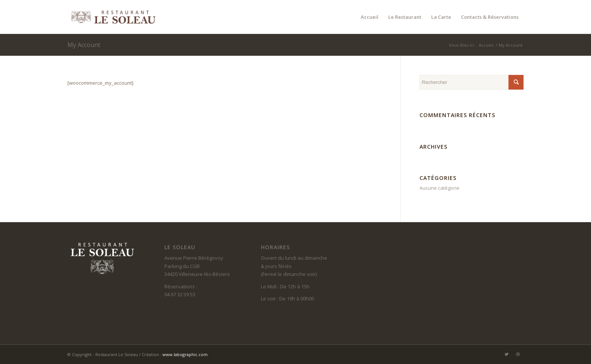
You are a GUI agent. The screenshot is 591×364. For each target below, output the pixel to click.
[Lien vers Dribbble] (518, 354)
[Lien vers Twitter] (507, 354)
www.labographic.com (185, 354)
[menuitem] (370, 17)
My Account (84, 45)
